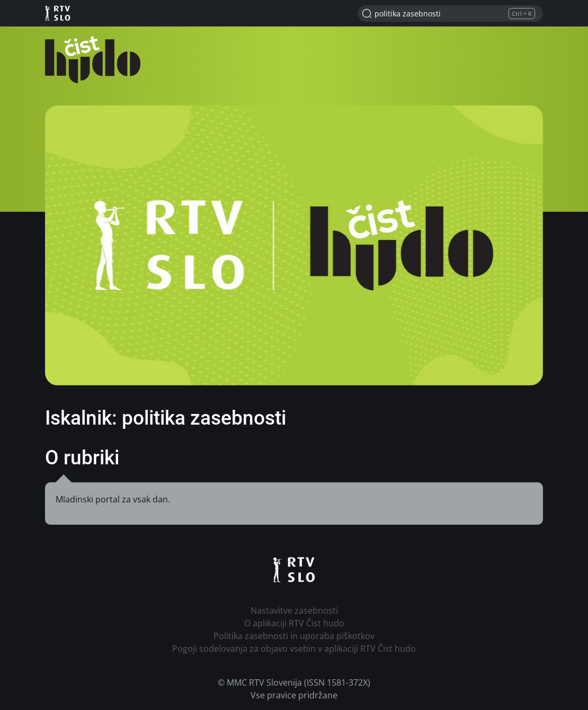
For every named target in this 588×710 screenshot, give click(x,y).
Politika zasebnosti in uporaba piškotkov (294, 636)
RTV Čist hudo (93, 60)
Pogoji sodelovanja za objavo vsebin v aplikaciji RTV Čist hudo (294, 649)
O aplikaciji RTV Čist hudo (294, 623)
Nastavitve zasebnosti (294, 610)
